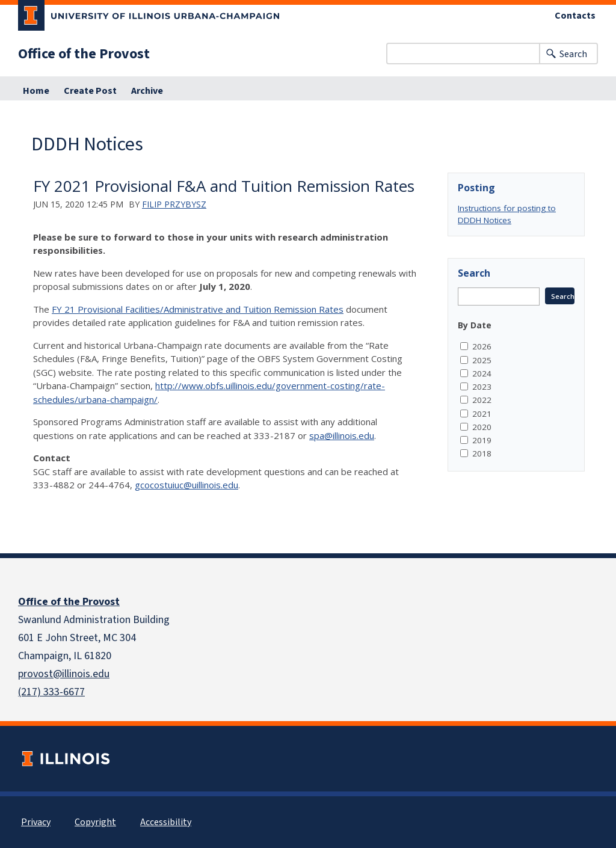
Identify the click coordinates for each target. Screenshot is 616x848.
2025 (482, 360)
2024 (482, 373)
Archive (147, 91)
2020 (482, 427)
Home (36, 91)
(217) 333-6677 (51, 692)
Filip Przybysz (174, 204)
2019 (482, 440)
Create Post (90, 91)
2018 (482, 453)
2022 (482, 400)
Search (573, 54)
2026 (482, 346)
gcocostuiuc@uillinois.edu (186, 485)
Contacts (575, 15)
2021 (482, 414)
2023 (482, 387)
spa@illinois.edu (342, 435)
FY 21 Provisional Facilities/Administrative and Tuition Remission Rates (198, 309)
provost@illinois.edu (64, 674)
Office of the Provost (84, 54)
